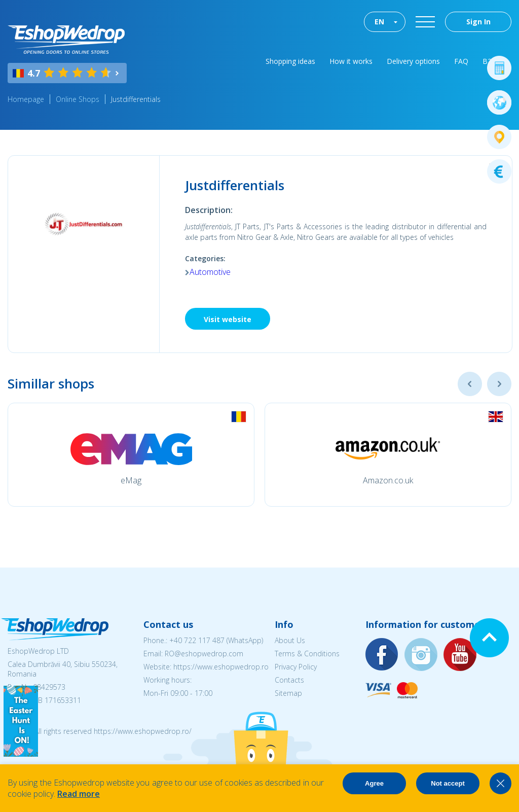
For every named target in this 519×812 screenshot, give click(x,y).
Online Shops (78, 99)
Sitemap (288, 693)
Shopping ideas (290, 61)
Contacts (289, 680)
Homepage (26, 99)
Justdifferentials (136, 99)
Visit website (228, 319)
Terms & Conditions (307, 654)
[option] (131, 455)
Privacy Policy (296, 667)
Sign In (478, 22)
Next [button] (499, 384)
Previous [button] (470, 384)
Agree (374, 783)
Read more (79, 794)
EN (379, 22)
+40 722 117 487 (197, 640)
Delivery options (413, 61)
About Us (290, 640)
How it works (351, 61)
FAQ (461, 61)
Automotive (210, 272)
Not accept (448, 783)
